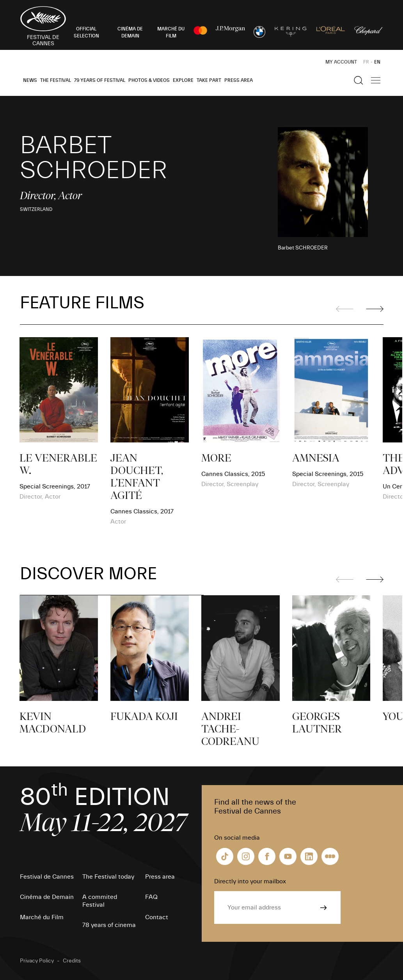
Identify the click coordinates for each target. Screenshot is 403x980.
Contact (157, 917)
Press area (239, 80)
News (30, 80)
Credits (72, 961)
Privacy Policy (37, 961)
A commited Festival (100, 901)
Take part (209, 80)
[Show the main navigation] (376, 80)
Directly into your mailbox (250, 881)
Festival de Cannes (47, 877)
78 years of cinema (109, 925)
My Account (341, 62)
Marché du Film (42, 917)
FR (366, 62)
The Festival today (108, 877)
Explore (183, 80)
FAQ (151, 897)
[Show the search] (359, 80)
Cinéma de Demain (47, 897)
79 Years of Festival (100, 80)
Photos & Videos (149, 80)
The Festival (56, 80)
